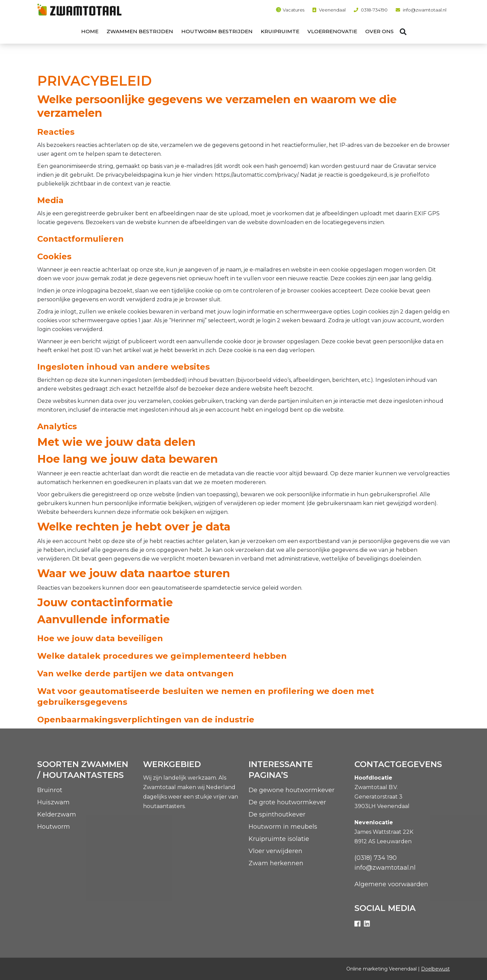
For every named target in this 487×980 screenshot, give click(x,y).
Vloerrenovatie (332, 31)
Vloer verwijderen (275, 851)
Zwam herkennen (276, 863)
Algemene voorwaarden (391, 884)
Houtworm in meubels (283, 827)
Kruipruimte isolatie (279, 839)
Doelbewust (435, 969)
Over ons (379, 31)
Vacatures (294, 10)
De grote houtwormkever (287, 802)
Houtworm (54, 827)
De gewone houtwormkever (292, 790)
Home (90, 31)
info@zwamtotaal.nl (425, 10)
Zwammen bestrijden (140, 31)
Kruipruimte (280, 31)
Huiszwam (53, 802)
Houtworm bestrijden (217, 31)
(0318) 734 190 (376, 858)
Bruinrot (50, 790)
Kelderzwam (57, 814)
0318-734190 (374, 10)
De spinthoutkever (277, 814)
